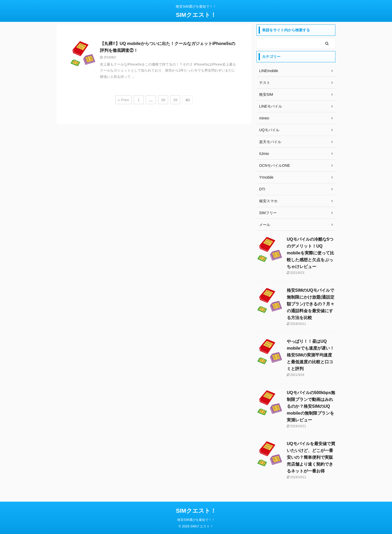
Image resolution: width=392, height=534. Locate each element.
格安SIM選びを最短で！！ (196, 520)
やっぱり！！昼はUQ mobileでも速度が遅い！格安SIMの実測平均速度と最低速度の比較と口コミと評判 (310, 355)
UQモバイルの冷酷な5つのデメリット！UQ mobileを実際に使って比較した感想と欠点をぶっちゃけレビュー (310, 253)
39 (175, 100)
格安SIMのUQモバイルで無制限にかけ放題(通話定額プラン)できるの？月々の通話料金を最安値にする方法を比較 (311, 304)
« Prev (123, 100)
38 (163, 100)
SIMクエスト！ (196, 15)
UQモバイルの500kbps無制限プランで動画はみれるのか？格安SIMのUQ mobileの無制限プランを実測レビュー (311, 406)
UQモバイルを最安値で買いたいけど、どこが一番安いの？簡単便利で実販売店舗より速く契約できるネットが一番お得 (311, 457)
